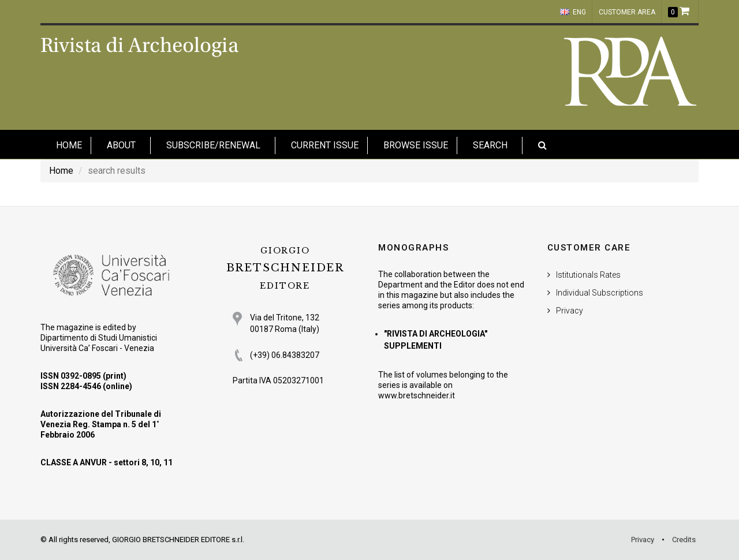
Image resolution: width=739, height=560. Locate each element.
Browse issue (416, 145)
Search (490, 145)
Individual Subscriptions (600, 293)
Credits (684, 540)
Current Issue (325, 145)
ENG (573, 12)
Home (61, 171)
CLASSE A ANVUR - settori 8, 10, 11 (107, 462)
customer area (627, 12)
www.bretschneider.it (417, 395)
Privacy (570, 311)
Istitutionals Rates (588, 275)
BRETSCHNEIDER (285, 268)
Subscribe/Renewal (213, 145)
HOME (69, 145)
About (121, 145)
